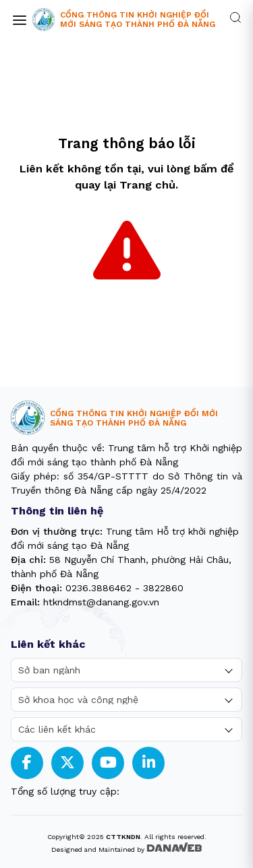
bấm (205, 169)
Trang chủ (147, 185)
